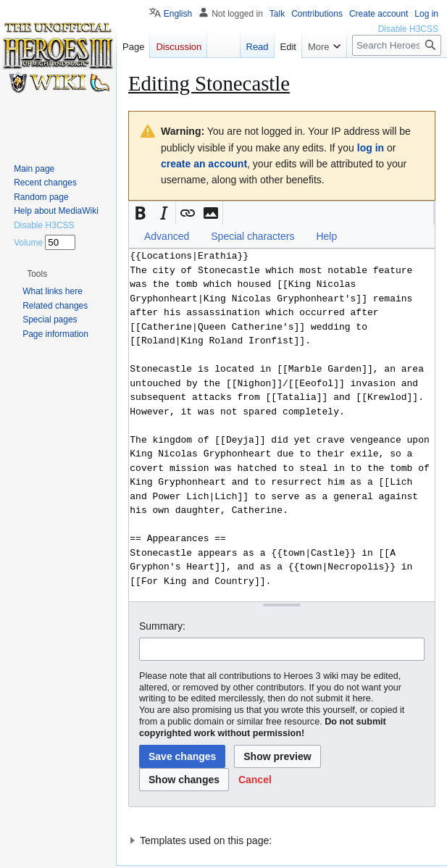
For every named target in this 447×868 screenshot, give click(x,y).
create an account (204, 164)
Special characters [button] (252, 236)
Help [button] (326, 236)
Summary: (162, 626)
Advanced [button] (167, 236)
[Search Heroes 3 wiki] (397, 45)
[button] (141, 213)
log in (371, 148)
